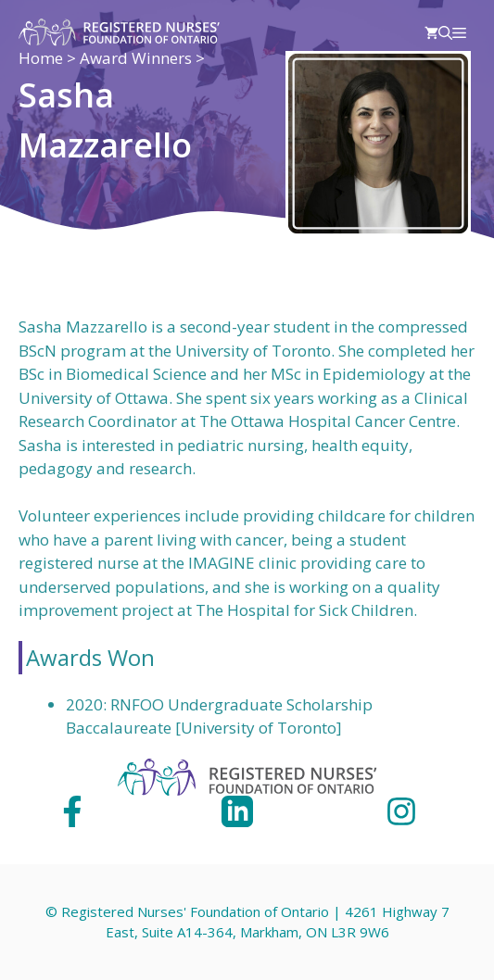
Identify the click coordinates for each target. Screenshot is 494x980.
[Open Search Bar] (445, 32)
